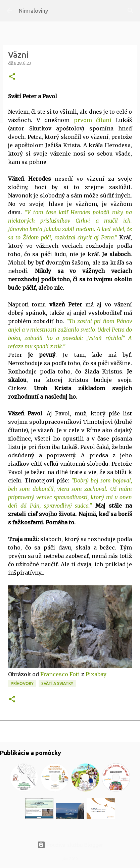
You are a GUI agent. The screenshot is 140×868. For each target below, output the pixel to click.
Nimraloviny (33, 11)
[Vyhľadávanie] (131, 11)
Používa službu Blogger (70, 845)
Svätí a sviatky (57, 683)
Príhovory (22, 683)
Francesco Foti (60, 674)
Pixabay (96, 674)
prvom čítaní (93, 120)
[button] (12, 77)
